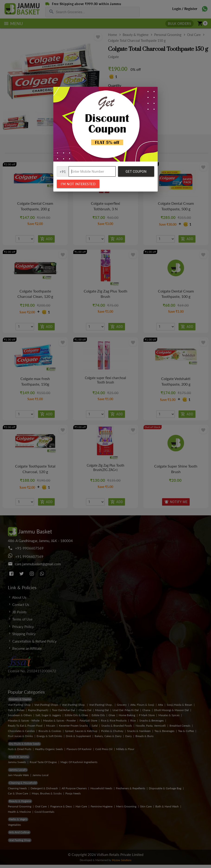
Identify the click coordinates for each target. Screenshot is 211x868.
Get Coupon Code (136, 173)
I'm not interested (78, 184)
